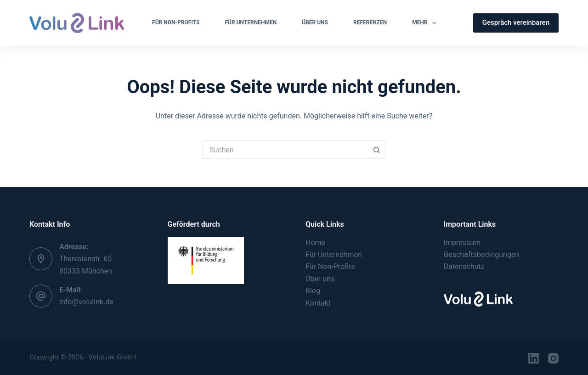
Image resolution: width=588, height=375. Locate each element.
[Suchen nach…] (285, 150)
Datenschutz (464, 266)
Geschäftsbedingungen (482, 255)
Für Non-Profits (176, 22)
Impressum (462, 243)
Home (315, 243)
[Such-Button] (377, 150)
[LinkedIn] (534, 358)
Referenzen (370, 22)
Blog (313, 291)
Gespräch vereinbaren (516, 22)
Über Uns (315, 22)
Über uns (320, 279)
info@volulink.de (86, 302)
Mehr (426, 23)
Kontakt (318, 303)
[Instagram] (553, 358)
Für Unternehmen (251, 22)
